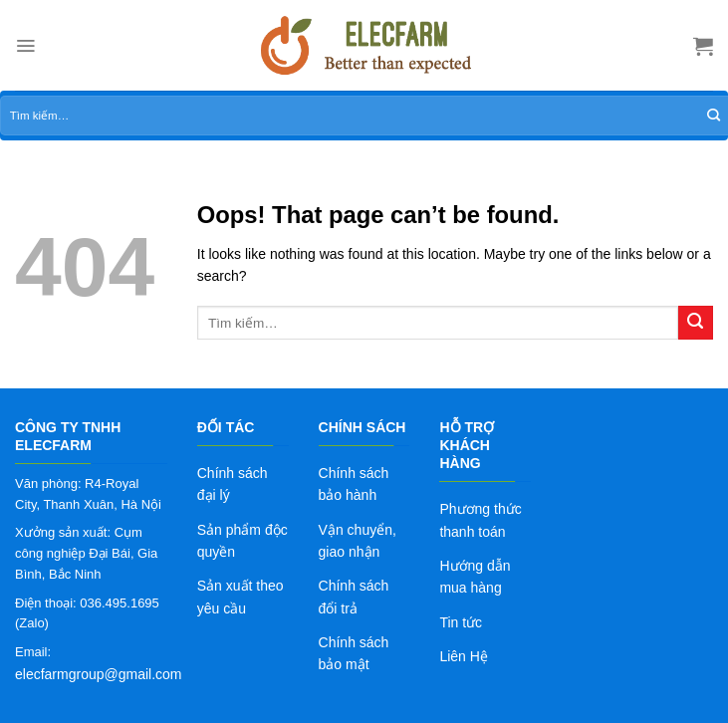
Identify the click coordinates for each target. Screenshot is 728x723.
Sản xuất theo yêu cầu (241, 597)
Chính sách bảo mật (354, 653)
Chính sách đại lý (233, 484)
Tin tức (461, 622)
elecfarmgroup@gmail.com (99, 674)
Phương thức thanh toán (480, 520)
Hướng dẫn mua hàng (475, 577)
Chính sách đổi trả (354, 597)
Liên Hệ (463, 656)
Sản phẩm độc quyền (243, 541)
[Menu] (25, 46)
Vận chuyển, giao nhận (358, 541)
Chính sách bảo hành (354, 484)
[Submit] (696, 323)
